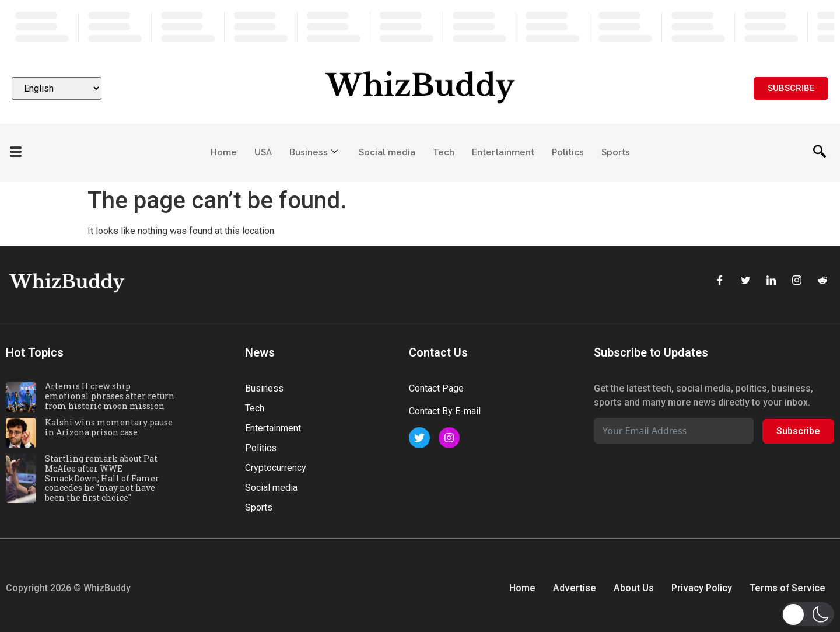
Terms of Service (787, 588)
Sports (616, 152)
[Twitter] (745, 281)
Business (314, 152)
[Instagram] (797, 281)
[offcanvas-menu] (16, 153)
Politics (568, 152)
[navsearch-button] (820, 153)
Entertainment (503, 152)
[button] (808, 614)
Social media (387, 152)
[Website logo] (420, 89)
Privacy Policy (702, 588)
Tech (444, 152)
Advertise (575, 588)
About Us (634, 588)
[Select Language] (57, 88)
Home (224, 152)
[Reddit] (822, 281)
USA (263, 152)
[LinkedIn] (771, 281)
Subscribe (798, 431)
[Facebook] (720, 281)
